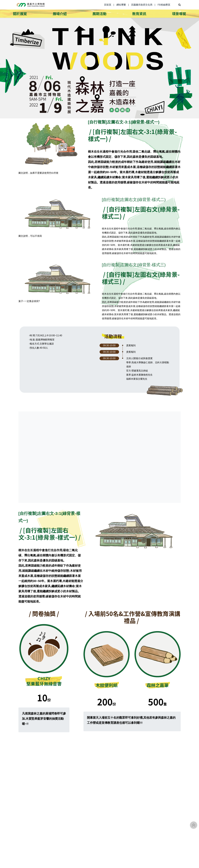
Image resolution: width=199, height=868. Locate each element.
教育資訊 (139, 14)
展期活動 (99, 14)
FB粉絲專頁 (164, 5)
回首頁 (108, 5)
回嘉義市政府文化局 (142, 5)
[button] (194, 825)
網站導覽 (121, 5)
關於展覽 (20, 14)
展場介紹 (60, 14)
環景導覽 (179, 14)
